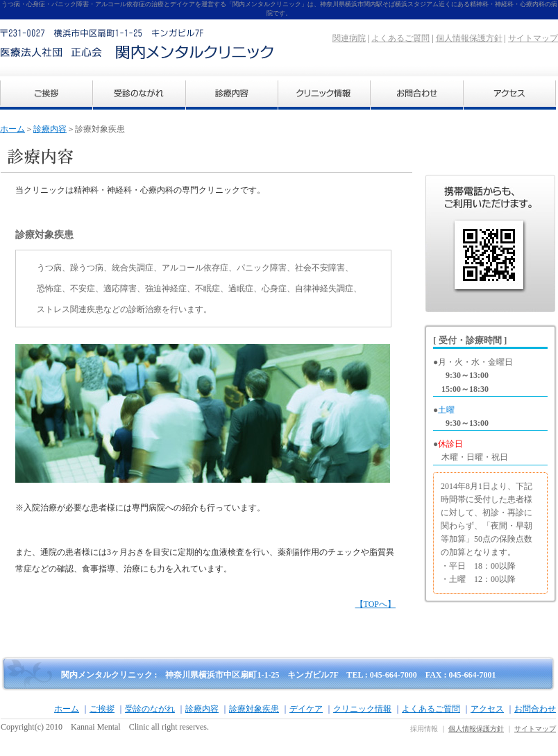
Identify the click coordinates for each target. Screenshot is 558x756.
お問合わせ (535, 709)
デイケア (306, 709)
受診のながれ (150, 709)
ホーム (12, 129)
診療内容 (50, 129)
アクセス (487, 709)
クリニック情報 (362, 709)
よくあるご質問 (400, 38)
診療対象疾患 (254, 709)
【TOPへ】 (375, 604)
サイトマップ (533, 38)
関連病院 (349, 38)
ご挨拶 (102, 709)
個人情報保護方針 (469, 38)
